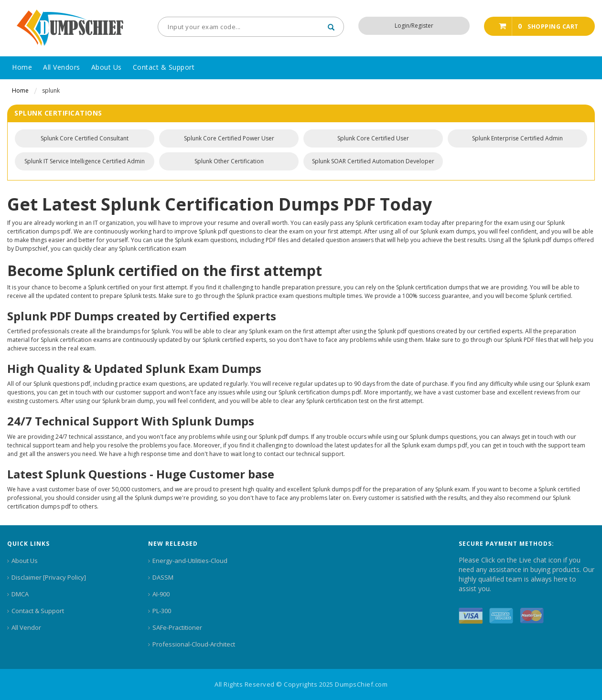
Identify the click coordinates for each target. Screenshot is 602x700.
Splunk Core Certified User (373, 138)
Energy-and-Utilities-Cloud (190, 561)
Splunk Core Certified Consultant (85, 138)
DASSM (163, 577)
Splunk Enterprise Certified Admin (517, 138)
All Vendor (26, 627)
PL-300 (162, 611)
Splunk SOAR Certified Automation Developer (373, 161)
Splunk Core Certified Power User (229, 138)
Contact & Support (38, 611)
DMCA (20, 594)
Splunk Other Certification (229, 161)
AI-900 (161, 594)
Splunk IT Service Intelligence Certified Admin (85, 161)
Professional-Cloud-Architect (194, 644)
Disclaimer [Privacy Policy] (49, 577)
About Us (25, 561)
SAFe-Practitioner (177, 627)
